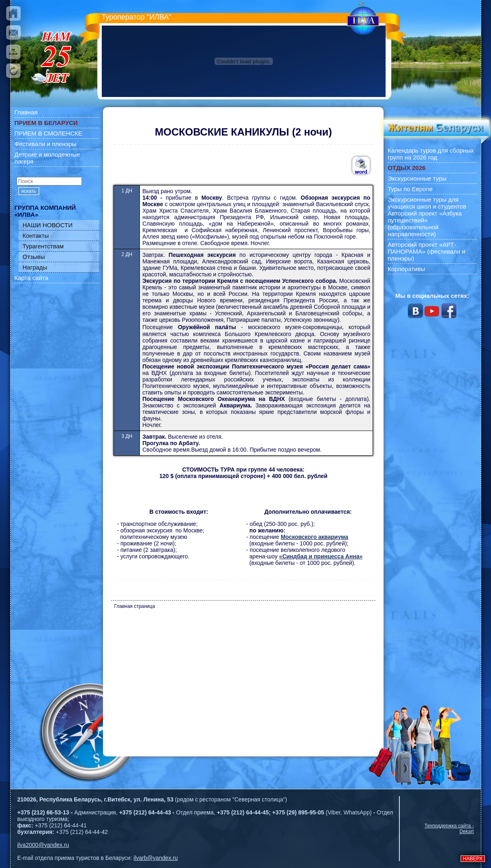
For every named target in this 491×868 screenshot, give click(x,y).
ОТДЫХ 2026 (406, 168)
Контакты (36, 236)
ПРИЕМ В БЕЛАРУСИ (46, 123)
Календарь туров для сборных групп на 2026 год (431, 154)
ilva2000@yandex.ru (43, 845)
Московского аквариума (314, 537)
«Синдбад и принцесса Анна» (321, 556)
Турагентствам (43, 246)
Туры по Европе (410, 189)
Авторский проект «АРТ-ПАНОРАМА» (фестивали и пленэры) (427, 251)
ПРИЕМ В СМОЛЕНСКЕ (48, 133)
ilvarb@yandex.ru (155, 858)
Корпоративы (406, 269)
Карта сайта (32, 278)
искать (29, 191)
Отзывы (34, 257)
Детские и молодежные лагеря (47, 158)
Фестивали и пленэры (46, 144)
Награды (35, 267)
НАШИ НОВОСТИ (48, 225)
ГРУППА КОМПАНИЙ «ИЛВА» (45, 211)
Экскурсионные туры (417, 178)
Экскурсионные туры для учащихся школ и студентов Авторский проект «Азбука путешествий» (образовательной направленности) (427, 217)
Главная (26, 112)
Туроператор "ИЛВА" (137, 17)
